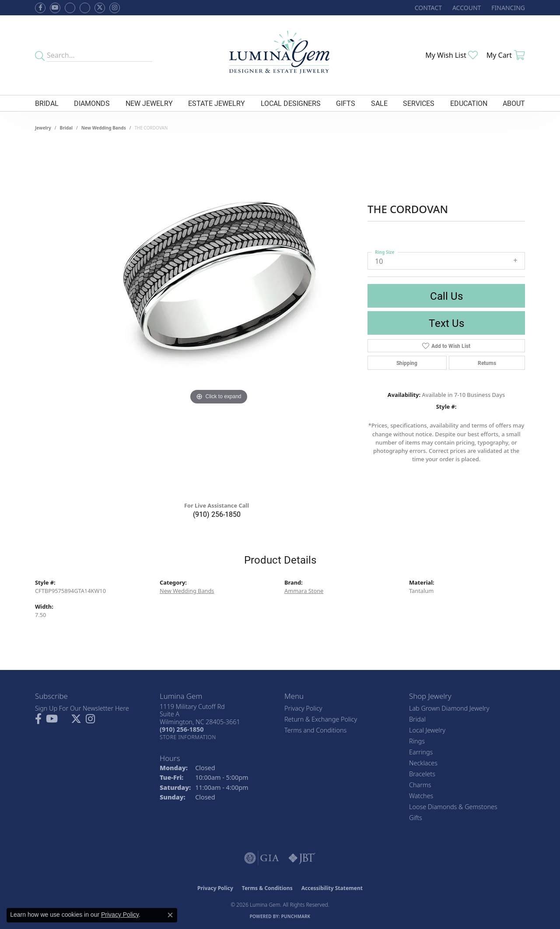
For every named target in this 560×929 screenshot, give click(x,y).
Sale (379, 103)
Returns (487, 363)
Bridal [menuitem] (417, 719)
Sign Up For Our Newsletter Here (82, 708)
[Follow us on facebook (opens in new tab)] (40, 8)
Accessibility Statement (332, 888)
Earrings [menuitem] (421, 752)
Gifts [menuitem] (416, 818)
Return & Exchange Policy (321, 719)
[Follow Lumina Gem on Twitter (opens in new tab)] (100, 8)
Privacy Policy (303, 708)
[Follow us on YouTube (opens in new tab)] (55, 8)
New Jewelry (149, 103)
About (514, 103)
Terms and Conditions (315, 730)
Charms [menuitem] (420, 785)
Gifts (346, 103)
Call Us (446, 296)
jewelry (43, 128)
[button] (466, 8)
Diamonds (92, 103)
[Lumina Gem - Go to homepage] (280, 55)
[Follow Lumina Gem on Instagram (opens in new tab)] (115, 8)
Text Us (446, 323)
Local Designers (291, 103)
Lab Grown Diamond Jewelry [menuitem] (449, 708)
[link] (427, 8)
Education (469, 103)
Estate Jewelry (217, 103)
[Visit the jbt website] (302, 858)
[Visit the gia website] (262, 858)
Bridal (47, 103)
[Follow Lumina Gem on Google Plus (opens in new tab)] (85, 8)
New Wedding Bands (104, 128)
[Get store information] (188, 737)
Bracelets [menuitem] (422, 774)
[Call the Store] (182, 729)
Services (419, 103)
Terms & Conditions (267, 888)
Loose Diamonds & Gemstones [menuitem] (453, 807)
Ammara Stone (304, 591)
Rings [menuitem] (417, 741)
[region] (219, 319)
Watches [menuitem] (421, 796)
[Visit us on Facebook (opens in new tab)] (70, 8)
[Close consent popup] (170, 915)
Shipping (407, 363)
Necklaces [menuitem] (423, 763)
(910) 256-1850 (217, 514)
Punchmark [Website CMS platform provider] (296, 916)
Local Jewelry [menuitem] (427, 730)
